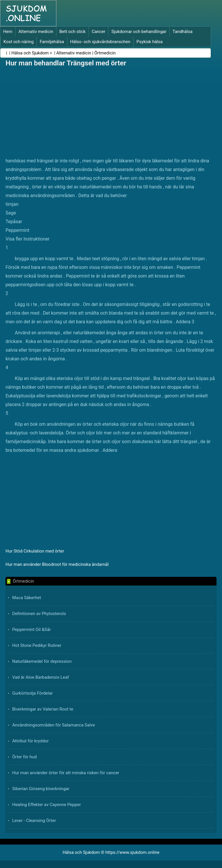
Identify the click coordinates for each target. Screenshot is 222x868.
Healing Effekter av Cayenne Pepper (47, 805)
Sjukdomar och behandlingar (139, 32)
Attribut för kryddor (30, 741)
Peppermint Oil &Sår (32, 630)
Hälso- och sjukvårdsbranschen (100, 42)
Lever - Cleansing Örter (34, 821)
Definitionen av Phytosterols (39, 614)
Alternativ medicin (36, 32)
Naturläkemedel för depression (42, 661)
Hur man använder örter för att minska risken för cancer (66, 773)
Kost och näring (18, 42)
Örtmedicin (105, 53)
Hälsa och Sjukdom (30, 53)
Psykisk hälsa (150, 42)
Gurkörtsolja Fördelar (32, 693)
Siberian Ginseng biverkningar (41, 789)
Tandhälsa (183, 32)
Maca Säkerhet (27, 598)
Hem (8, 32)
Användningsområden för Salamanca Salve (53, 725)
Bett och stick (72, 32)
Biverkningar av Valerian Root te (43, 709)
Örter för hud (24, 757)
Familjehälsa (52, 42)
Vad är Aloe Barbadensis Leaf (40, 677)
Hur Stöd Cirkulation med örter (35, 551)
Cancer (98, 32)
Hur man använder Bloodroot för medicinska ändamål (57, 564)
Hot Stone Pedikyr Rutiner (37, 645)
